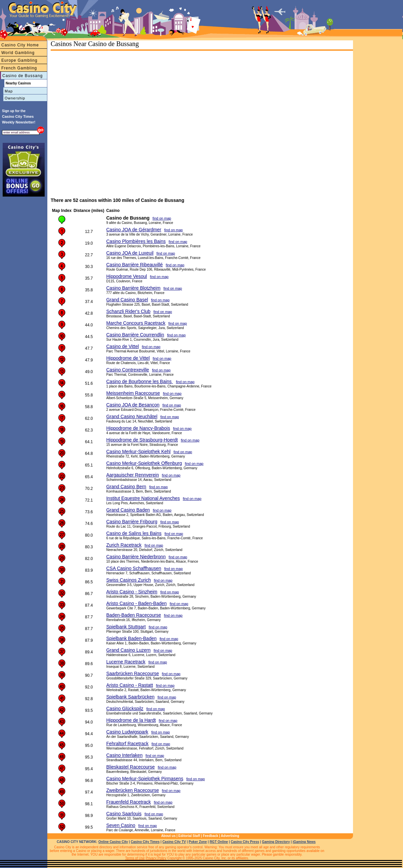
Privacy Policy (156, 858)
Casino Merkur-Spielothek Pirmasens (145, 779)
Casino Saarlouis (124, 814)
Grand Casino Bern (126, 487)
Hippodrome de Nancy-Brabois (138, 428)
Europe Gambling (19, 60)
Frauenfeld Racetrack (129, 802)
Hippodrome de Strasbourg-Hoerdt (142, 440)
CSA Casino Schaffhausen (134, 568)
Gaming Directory (276, 842)
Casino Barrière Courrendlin (135, 335)
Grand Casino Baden (128, 510)
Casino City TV (174, 842)
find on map (162, 218)
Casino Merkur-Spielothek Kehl (138, 452)
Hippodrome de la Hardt (131, 720)
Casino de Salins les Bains (134, 533)
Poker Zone (198, 842)
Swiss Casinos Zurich (129, 580)
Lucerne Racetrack (126, 662)
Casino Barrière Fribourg (132, 522)
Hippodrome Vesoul (127, 276)
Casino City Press (245, 842)
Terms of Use (135, 858)
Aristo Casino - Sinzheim (132, 592)
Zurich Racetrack (124, 545)
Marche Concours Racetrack (136, 323)
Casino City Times (145, 842)
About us (168, 836)
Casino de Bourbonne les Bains (140, 381)
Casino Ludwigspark (127, 732)
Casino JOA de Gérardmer (134, 230)
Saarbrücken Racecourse (133, 673)
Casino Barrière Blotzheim (133, 288)
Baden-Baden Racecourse (134, 615)
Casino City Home (20, 45)
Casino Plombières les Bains (136, 241)
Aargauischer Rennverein (133, 475)
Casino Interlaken (124, 755)
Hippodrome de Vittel (128, 358)
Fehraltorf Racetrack (127, 744)
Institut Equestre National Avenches (143, 498)
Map (9, 91)
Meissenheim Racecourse (133, 393)
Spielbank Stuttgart (126, 627)
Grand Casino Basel (127, 300)
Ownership (15, 98)
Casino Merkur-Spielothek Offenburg (144, 463)
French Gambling (19, 68)
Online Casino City (113, 842)
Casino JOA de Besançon (133, 405)
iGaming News (304, 842)
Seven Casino (121, 825)
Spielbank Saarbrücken (130, 697)
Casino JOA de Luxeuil (130, 253)
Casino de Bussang (22, 76)
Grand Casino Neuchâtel (132, 416)
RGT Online (219, 842)
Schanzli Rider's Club (128, 311)
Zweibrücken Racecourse (133, 790)
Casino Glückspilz (125, 708)
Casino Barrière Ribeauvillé (135, 265)
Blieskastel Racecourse (131, 767)
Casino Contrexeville (128, 370)
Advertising (230, 836)
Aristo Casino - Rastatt (130, 685)
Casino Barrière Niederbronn (136, 557)
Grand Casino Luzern (128, 650)
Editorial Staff (189, 836)
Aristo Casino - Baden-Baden (136, 603)
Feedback (210, 836)
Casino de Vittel (123, 346)
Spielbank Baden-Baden (131, 638)
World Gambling (18, 53)
